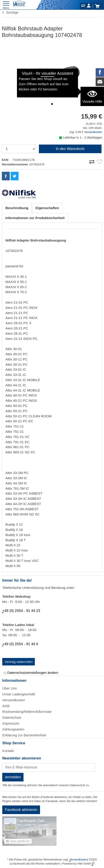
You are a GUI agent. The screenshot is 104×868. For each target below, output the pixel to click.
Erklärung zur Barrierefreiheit (24, 735)
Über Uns (9, 688)
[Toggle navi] (6, 5)
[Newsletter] (49, 767)
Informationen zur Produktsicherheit (35, 218)
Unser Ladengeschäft (19, 694)
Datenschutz (12, 717)
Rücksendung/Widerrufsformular (27, 712)
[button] (52, 104)
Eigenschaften (47, 208)
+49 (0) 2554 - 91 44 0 (20, 644)
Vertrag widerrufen (19, 662)
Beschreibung (17, 208)
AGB (6, 706)
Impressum (11, 723)
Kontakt (8, 751)
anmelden (13, 777)
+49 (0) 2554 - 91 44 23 (21, 611)
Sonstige (10, 12)
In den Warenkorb (70, 149)
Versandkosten (93, 132)
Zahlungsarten (13, 729)
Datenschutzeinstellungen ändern (31, 673)
